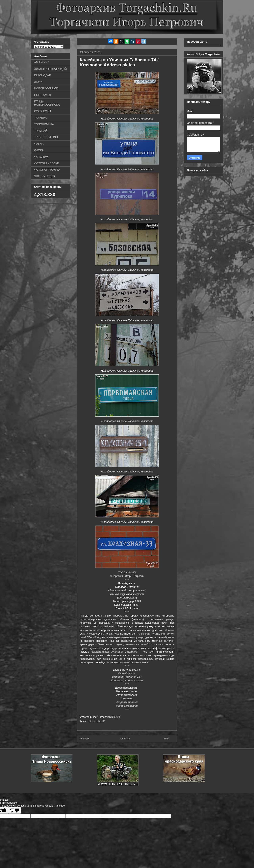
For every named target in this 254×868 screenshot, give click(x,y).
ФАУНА (39, 144)
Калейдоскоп (127, 673)
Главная (125, 738)
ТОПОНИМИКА (96, 721)
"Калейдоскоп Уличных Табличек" (115, 652)
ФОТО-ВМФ (42, 157)
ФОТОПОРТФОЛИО (47, 170)
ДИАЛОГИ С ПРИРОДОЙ (50, 69)
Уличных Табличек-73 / (127, 677)
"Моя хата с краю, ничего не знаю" (123, 644)
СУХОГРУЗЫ (42, 111)
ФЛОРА (39, 150)
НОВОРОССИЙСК (46, 88)
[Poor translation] (14, 810)
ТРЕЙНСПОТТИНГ (46, 137)
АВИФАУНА (42, 62)
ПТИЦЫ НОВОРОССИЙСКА (47, 103)
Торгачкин (127, 698)
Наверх (85, 738)
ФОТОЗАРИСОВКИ (47, 163)
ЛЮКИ (38, 82)
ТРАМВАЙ (41, 131)
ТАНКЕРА (40, 118)
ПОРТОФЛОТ (43, 95)
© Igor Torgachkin (127, 706)
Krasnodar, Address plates (127, 680)
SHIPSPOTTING (44, 176)
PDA (167, 738)
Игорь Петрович (127, 702)
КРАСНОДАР (43, 75)
